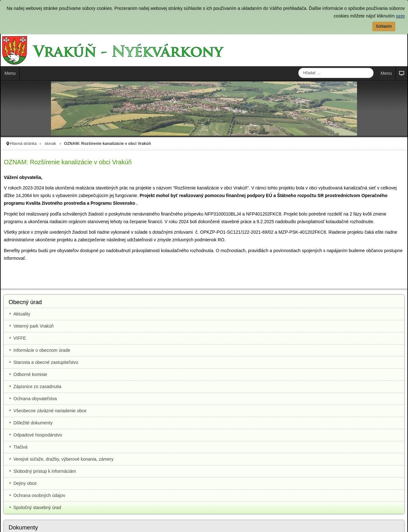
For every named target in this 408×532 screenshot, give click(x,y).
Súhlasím (384, 26)
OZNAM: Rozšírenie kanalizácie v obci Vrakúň (68, 162)
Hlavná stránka (23, 144)
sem (400, 16)
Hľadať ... (299, 68)
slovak (50, 144)
